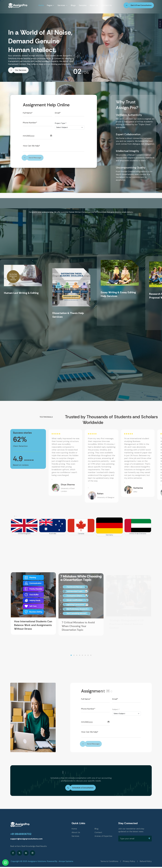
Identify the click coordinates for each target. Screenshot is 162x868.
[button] (71, 655)
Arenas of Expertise (103, 836)
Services (63, 5)
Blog (96, 829)
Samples (83, 5)
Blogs (73, 5)
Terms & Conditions (109, 861)
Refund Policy (146, 861)
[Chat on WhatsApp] (5, 863)
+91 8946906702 (21, 834)
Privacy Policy (129, 861)
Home (41, 5)
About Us (94, 5)
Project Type (61, 123)
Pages (51, 5)
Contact (98, 832)
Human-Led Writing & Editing (21, 293)
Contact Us (106, 5)
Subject (116, 709)
